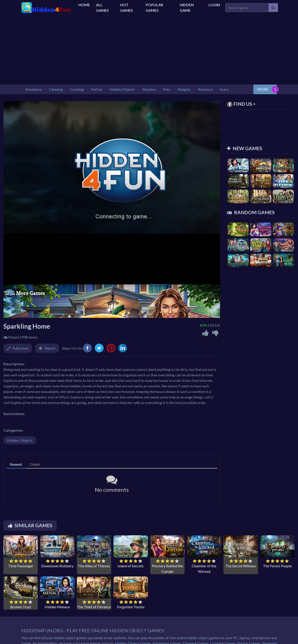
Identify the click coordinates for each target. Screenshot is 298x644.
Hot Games (127, 7)
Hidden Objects (20, 440)
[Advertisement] (149, 50)
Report (50, 348)
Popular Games (154, 7)
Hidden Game (187, 7)
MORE (263, 89)
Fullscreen (20, 348)
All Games (102, 7)
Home (84, 5)
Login (214, 5)
